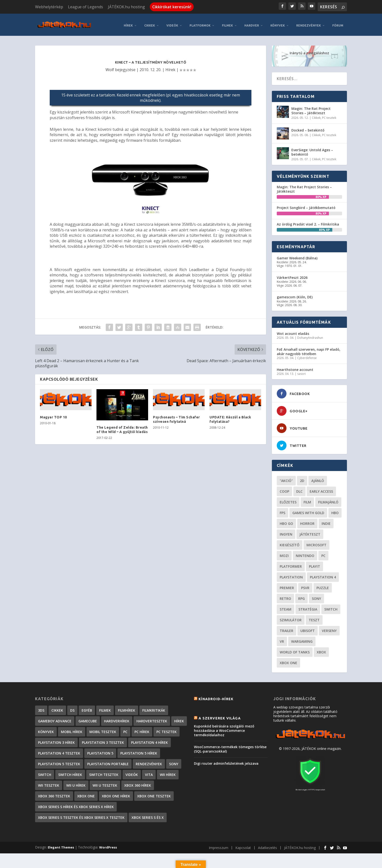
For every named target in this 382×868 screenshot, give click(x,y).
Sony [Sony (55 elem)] (316, 596)
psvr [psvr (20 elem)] (305, 585)
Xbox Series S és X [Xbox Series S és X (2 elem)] (148, 815)
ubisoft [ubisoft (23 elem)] (308, 628)
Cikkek (150, 23)
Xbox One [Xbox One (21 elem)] (288, 660)
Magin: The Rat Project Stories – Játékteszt (311, 108)
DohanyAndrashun (310, 335)
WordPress (108, 845)
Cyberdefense (307, 355)
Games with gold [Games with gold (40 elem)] (308, 510)
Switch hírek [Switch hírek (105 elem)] (70, 772)
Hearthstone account (295, 367)
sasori (301, 371)
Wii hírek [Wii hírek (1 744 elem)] (168, 772)
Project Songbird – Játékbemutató (306, 205)
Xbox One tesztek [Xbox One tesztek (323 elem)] (154, 793)
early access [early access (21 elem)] (321, 489)
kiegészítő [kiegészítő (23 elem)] (290, 542)
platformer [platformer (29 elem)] (291, 564)
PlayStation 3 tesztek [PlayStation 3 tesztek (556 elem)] (103, 740)
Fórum (338, 23)
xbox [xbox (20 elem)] (321, 649)
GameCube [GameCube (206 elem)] (88, 718)
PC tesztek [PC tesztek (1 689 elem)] (167, 729)
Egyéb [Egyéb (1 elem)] (87, 708)
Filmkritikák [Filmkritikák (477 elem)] (154, 708)
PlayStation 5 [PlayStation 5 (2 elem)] (100, 750)
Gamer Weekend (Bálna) (297, 255)
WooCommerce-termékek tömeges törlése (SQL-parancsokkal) (230, 746)
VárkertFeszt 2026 (292, 275)
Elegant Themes (61, 845)
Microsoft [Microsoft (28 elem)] (316, 542)
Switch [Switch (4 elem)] (45, 772)
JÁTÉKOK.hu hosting (126, 7)
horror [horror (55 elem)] (307, 521)
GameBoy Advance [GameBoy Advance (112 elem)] (55, 718)
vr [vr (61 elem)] (282, 639)
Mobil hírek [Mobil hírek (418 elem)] (72, 729)
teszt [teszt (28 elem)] (314, 617)
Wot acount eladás (293, 331)
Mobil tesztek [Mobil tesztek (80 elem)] (103, 729)
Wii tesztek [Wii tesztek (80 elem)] (49, 783)
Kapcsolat (243, 845)
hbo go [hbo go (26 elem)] (286, 521)
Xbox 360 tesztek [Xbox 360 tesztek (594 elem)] (54, 793)
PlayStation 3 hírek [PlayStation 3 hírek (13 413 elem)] (56, 740)
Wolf (110, 67)
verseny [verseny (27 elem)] (329, 628)
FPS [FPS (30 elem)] (282, 510)
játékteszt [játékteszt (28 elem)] (310, 532)
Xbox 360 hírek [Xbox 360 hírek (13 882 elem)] (138, 783)
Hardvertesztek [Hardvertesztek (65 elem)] (152, 718)
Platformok (200, 23)
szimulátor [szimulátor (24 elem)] (291, 617)
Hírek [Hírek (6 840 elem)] (179, 718)
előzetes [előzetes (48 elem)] (288, 499)
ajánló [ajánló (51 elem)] (318, 478)
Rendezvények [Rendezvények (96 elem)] (149, 761)
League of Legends (86, 7)
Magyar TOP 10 (53, 415)
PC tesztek (329, 115)
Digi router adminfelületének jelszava (226, 761)
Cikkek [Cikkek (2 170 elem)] (57, 708)
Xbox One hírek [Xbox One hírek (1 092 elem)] (116, 793)
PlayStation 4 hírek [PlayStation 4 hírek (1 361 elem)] (149, 740)
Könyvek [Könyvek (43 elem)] (46, 729)
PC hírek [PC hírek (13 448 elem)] (142, 729)
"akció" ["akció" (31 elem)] (286, 478)
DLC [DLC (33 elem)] (299, 489)
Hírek (128, 23)
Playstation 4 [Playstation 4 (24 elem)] (323, 574)
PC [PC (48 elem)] (323, 553)
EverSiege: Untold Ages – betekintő (312, 149)
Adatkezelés (267, 845)
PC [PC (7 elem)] (125, 729)
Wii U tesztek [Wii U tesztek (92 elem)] (105, 783)
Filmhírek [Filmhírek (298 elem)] (127, 708)
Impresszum (219, 845)
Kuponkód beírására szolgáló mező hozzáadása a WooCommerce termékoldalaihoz (224, 728)
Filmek (227, 23)
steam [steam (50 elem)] (286, 607)
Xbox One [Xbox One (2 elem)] (86, 793)
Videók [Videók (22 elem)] (132, 772)
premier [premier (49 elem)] (287, 585)
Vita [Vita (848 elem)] (149, 772)
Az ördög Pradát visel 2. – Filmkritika (308, 221)
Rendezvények (309, 23)
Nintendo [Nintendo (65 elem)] (305, 553)
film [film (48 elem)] (307, 499)
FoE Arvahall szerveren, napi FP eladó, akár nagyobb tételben (309, 349)
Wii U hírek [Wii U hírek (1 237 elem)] (76, 783)
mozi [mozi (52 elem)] (284, 553)
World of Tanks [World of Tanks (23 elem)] (295, 649)
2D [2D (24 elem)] (302, 478)
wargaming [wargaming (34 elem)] (302, 639)
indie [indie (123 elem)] (326, 521)
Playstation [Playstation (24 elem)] (291, 574)
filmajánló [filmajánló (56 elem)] (328, 499)
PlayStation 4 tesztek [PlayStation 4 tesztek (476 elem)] (59, 750)
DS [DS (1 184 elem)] (72, 708)
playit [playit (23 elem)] (315, 564)
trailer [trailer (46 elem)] (286, 628)
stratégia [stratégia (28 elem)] (308, 607)
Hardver (252, 23)
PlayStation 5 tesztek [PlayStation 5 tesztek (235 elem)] (59, 761)
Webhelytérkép (49, 7)
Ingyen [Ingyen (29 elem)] (286, 532)
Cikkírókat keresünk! (172, 7)
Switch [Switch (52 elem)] (331, 607)
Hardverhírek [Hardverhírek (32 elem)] (117, 718)
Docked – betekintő (308, 127)
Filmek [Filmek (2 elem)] (105, 708)
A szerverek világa (220, 716)
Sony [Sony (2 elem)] (174, 761)
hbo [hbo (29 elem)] (335, 510)
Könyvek (278, 23)
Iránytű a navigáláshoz (309, 50)
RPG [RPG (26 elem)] (301, 596)
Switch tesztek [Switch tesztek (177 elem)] (104, 772)
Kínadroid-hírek (216, 696)
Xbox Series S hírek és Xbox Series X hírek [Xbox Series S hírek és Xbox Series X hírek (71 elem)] (76, 804)
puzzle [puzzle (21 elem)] (323, 585)
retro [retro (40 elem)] (285, 596)
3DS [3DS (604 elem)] (41, 708)
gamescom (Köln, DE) (295, 294)
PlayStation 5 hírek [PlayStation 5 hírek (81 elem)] (139, 750)
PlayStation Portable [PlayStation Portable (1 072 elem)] (108, 761)
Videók (172, 23)
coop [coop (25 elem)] (284, 489)
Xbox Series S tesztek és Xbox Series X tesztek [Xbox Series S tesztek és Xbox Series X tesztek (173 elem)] (81, 815)
